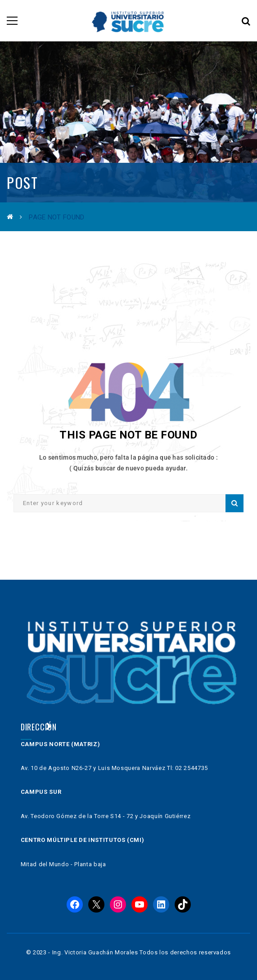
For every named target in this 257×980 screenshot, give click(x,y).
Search (234, 503)
